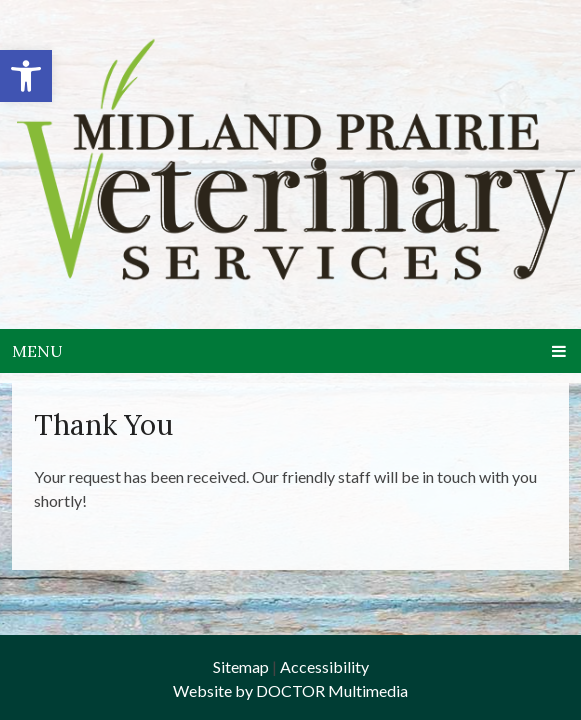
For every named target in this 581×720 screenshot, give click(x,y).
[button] (26, 76)
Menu (37, 351)
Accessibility (324, 666)
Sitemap (241, 666)
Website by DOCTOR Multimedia (290, 690)
